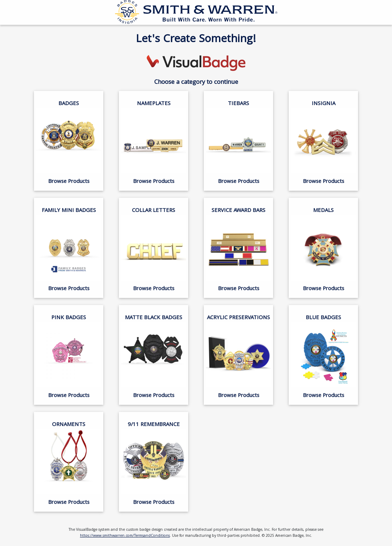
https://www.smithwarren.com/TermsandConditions (125, 536)
